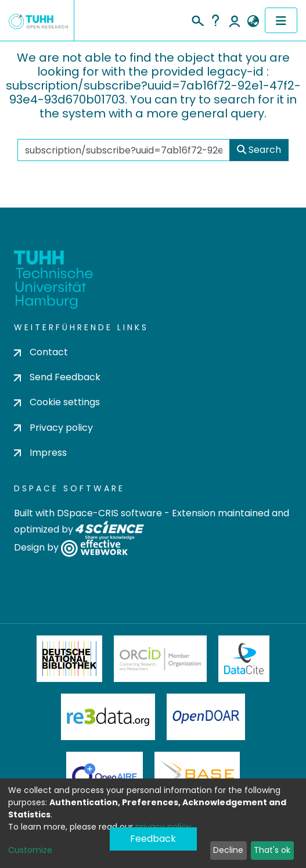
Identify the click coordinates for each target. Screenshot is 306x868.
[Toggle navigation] (281, 20)
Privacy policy (53, 428)
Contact (41, 352)
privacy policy (163, 827)
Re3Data (108, 717)
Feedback (153, 839)
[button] (253, 22)
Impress (40, 453)
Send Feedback (57, 377)
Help (215, 20)
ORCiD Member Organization (160, 659)
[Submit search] (197, 19)
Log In (235, 20)
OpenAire (105, 775)
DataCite (244, 659)
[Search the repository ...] (124, 150)
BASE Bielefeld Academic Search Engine (197, 775)
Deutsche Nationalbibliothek (70, 659)
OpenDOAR (206, 717)
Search (259, 150)
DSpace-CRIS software (109, 513)
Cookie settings (57, 402)
